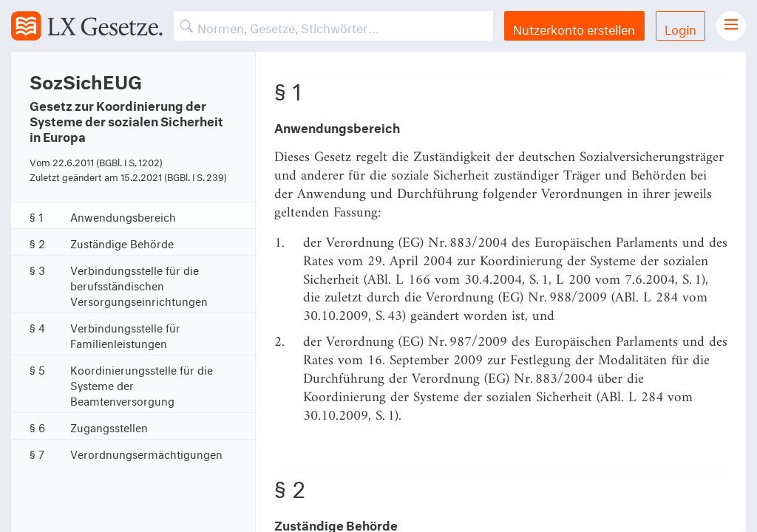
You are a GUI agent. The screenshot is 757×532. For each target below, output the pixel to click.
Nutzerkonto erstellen (574, 28)
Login (680, 28)
